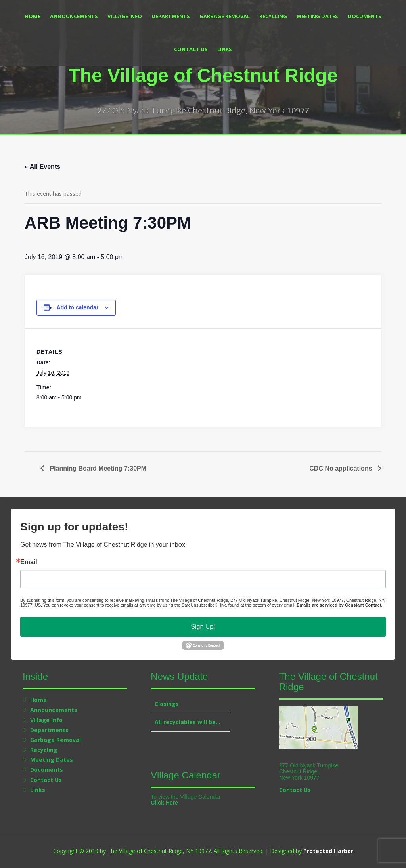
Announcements (74, 16)
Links (225, 49)
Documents (365, 16)
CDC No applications (342, 468)
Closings (167, 704)
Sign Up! (203, 627)
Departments (171, 16)
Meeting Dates (317, 16)
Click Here (164, 803)
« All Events (42, 167)
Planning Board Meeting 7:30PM (97, 468)
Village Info (125, 16)
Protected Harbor (328, 851)
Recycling (273, 16)
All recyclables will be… (188, 722)
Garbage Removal (225, 16)
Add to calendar (78, 307)
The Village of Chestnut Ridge (203, 75)
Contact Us (191, 49)
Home (33, 16)
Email (29, 562)
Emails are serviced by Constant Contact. (339, 605)
